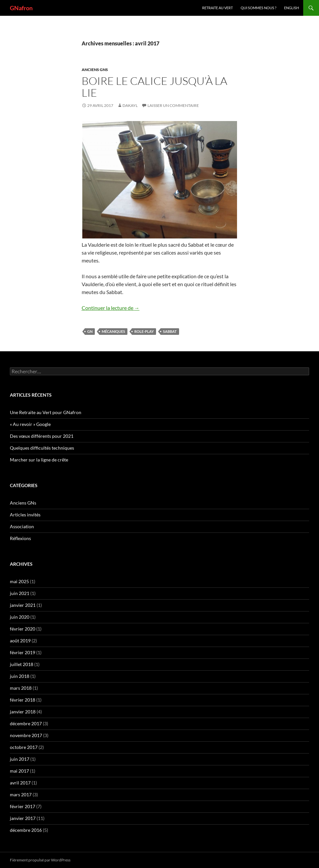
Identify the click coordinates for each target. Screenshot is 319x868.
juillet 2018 (22, 664)
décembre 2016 (26, 830)
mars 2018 (21, 688)
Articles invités (25, 515)
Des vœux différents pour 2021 (42, 436)
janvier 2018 (23, 712)
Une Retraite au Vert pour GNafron (46, 412)
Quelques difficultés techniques (42, 448)
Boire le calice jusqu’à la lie (154, 87)
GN (90, 331)
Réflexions (20, 538)
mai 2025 (19, 581)
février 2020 (23, 629)
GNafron (21, 8)
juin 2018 (20, 676)
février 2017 (23, 806)
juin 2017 (20, 759)
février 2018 (23, 700)
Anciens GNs (95, 70)
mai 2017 (19, 771)
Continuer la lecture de (111, 308)
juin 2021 (20, 593)
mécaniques (113, 331)
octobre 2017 (24, 747)
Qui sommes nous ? (258, 8)
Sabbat (170, 331)
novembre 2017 (26, 735)
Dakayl (130, 105)
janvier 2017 (23, 818)
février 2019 (23, 652)
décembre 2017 (26, 723)
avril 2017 (20, 783)
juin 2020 (20, 617)
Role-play (144, 331)
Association (22, 526)
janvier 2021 (23, 605)
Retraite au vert (217, 8)
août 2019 (20, 641)
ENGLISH (292, 8)
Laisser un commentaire (173, 105)
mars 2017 (21, 794)
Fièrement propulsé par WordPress (40, 860)
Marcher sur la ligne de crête (39, 460)
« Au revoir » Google (30, 424)
